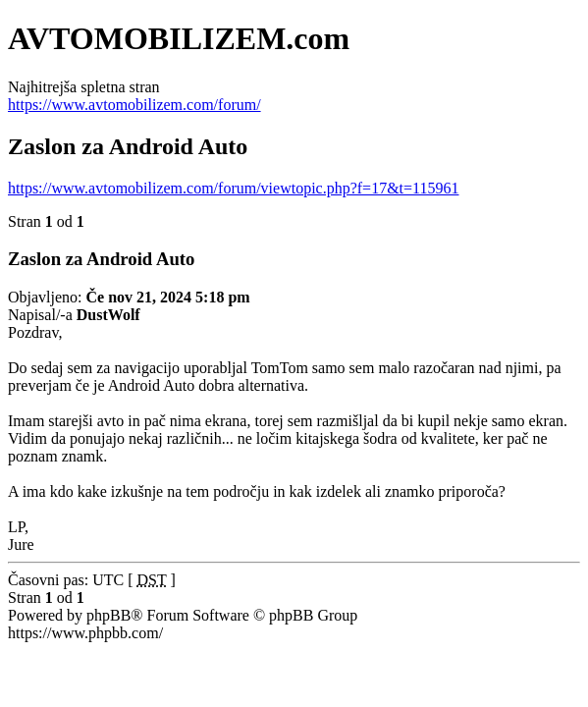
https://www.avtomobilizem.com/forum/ (134, 105)
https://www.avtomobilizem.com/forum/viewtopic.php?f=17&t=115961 (233, 188)
